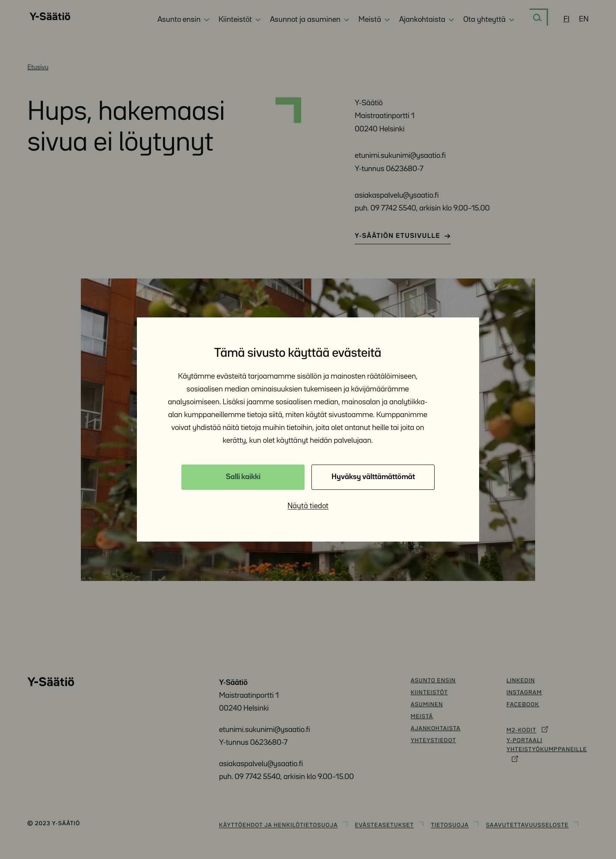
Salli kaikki (243, 477)
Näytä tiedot (308, 506)
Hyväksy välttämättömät (373, 477)
